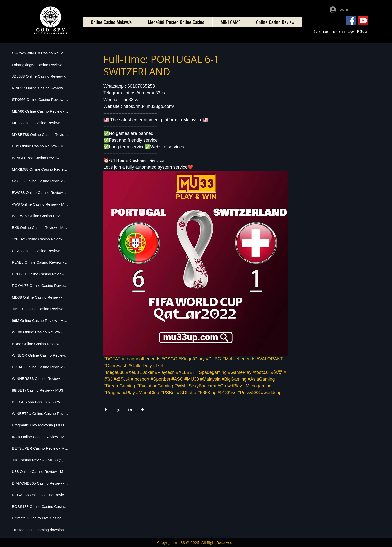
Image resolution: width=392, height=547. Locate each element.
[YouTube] (363, 21)
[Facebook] (351, 21)
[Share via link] (143, 410)
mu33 (181, 542)
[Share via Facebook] (106, 410)
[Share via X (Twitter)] (118, 410)
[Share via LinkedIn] (130, 410)
